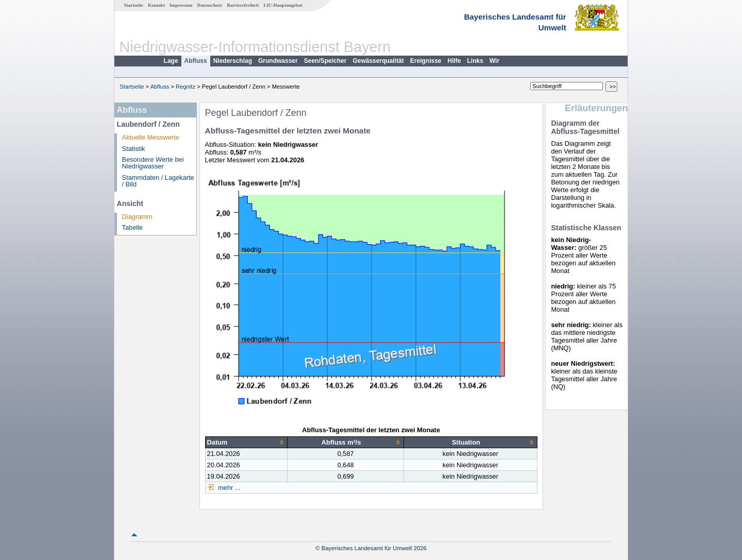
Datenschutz (210, 5)
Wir (494, 61)
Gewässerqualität (378, 61)
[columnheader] (246, 442)
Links (475, 61)
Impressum (181, 5)
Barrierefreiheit (243, 5)
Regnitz (185, 87)
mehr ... (229, 488)
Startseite (134, 5)
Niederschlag (233, 61)
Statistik (134, 149)
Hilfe (454, 61)
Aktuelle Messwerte (151, 137)
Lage (171, 61)
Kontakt (156, 5)
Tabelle (133, 227)
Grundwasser (278, 61)
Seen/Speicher (325, 61)
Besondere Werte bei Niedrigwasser (153, 163)
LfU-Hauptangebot (283, 5)
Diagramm (137, 217)
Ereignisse (426, 61)
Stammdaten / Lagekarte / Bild (158, 181)
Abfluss (196, 61)
